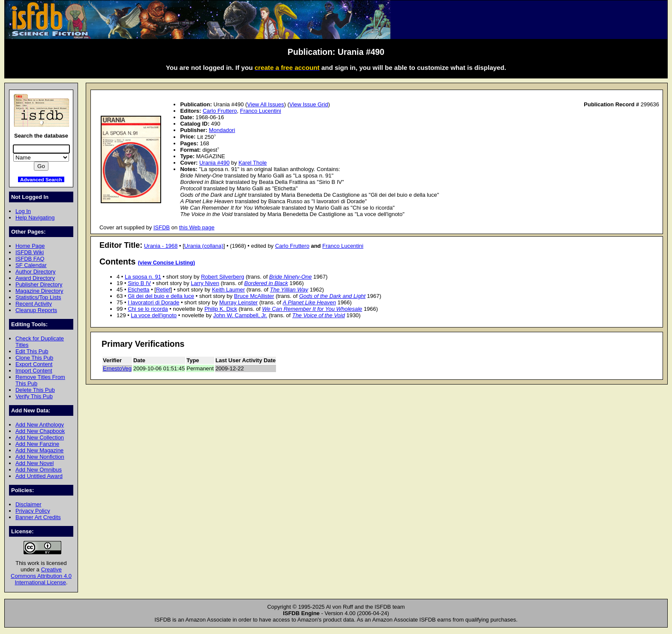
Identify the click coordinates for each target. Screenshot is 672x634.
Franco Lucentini (261, 111)
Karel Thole (252, 163)
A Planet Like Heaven (309, 302)
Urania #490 (214, 163)
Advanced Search (41, 179)
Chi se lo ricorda (148, 309)
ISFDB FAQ (30, 259)
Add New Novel (34, 463)
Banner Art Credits (38, 517)
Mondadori (222, 130)
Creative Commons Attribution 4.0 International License (41, 576)
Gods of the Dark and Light (332, 296)
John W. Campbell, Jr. (240, 315)
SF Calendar (31, 265)
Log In (23, 211)
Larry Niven (205, 283)
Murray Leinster (238, 302)
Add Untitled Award (39, 476)
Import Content (34, 371)
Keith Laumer (228, 290)
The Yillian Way (289, 290)
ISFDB (162, 227)
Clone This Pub (34, 358)
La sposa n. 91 (143, 277)
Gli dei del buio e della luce (161, 296)
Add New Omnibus (39, 470)
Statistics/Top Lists (38, 297)
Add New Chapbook (40, 431)
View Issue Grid (309, 104)
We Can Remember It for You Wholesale (312, 309)
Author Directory (36, 272)
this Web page (197, 227)
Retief (163, 290)
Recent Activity (34, 304)
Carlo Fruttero (220, 111)
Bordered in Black (266, 283)
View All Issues (266, 104)
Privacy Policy (33, 511)
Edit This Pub (32, 351)
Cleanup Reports (36, 310)
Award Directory (35, 278)
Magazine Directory (39, 291)
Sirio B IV (139, 283)
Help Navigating (35, 218)
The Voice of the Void (319, 315)
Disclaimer (28, 504)
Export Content (34, 364)
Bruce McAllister (254, 296)
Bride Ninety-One (290, 277)
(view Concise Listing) (166, 263)
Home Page (30, 246)
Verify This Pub (34, 396)
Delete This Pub (35, 390)
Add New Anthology (40, 425)
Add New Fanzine (37, 444)
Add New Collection (40, 437)
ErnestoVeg (117, 368)
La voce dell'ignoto (154, 315)
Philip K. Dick (221, 309)
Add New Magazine (39, 450)
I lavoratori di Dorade (153, 302)
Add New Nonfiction (40, 457)
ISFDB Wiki (30, 252)
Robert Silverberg (223, 277)
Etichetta (138, 290)
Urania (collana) (204, 246)
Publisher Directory (39, 284)
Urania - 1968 (161, 246)
